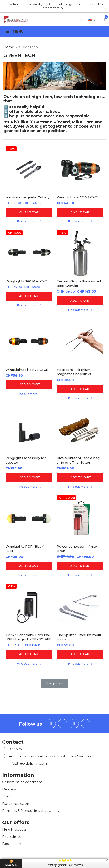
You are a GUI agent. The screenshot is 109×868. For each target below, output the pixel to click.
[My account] (100, 19)
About (8, 796)
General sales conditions (22, 782)
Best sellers (12, 844)
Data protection (16, 804)
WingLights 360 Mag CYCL (27, 281)
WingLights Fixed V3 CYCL (27, 370)
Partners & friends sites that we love (32, 811)
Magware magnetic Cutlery (27, 197)
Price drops (12, 837)
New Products (14, 829)
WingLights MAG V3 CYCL (78, 197)
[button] (82, 19)
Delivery (9, 789)
